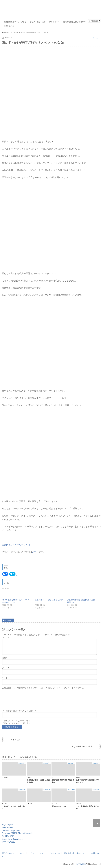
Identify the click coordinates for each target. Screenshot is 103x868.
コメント (6, 637)
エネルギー (9, 620)
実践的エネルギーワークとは (15, 22)
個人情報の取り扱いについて (74, 22)
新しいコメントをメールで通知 (17, 721)
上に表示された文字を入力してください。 (20, 711)
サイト (5, 678)
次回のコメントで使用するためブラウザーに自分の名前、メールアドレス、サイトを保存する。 (45, 688)
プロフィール (54, 22)
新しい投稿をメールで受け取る (17, 723)
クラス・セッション (38, 22)
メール (5, 668)
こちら (35, 552)
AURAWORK (81, 864)
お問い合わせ (9, 26)
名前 (4, 658)
